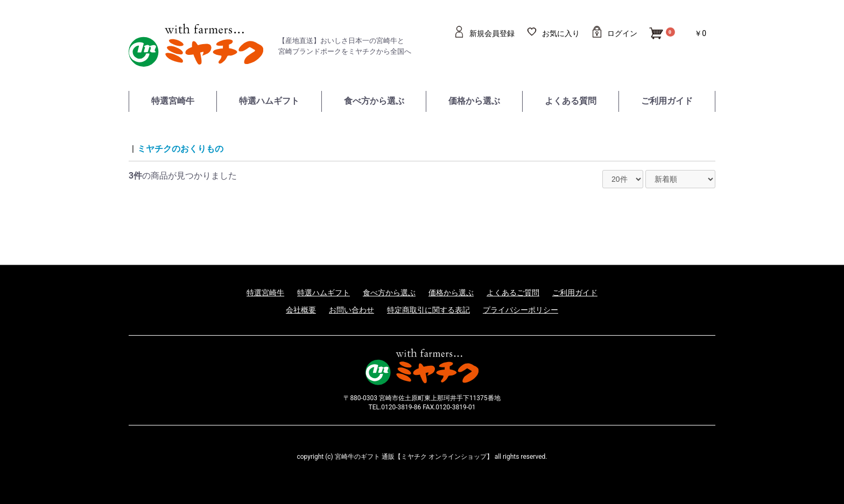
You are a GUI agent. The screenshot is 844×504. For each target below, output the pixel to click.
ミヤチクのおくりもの (180, 149)
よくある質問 (571, 101)
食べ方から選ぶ (374, 101)
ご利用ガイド (667, 101)
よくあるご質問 (513, 293)
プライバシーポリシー (521, 310)
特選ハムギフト (269, 101)
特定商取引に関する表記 (428, 310)
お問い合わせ (351, 310)
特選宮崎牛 (173, 101)
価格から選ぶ (474, 101)
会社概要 (301, 310)
